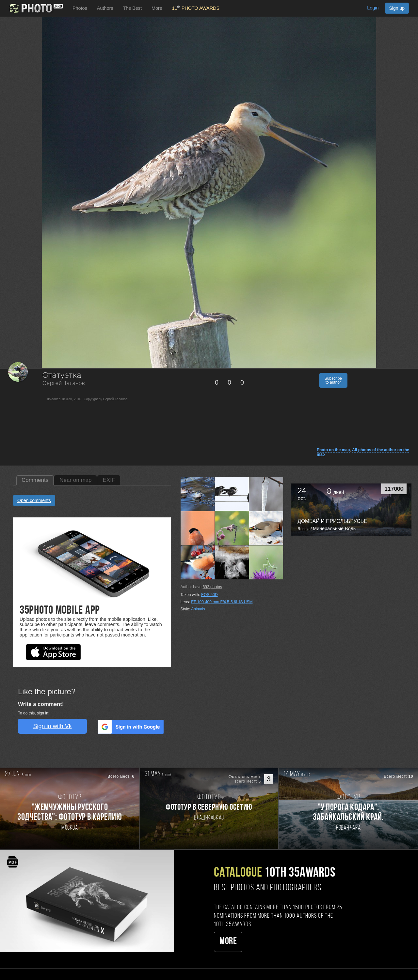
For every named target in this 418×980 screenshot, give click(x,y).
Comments (35, 480)
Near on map (75, 480)
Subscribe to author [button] (333, 380)
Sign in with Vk (53, 726)
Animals (198, 609)
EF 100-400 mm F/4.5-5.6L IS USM (222, 602)
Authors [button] (105, 8)
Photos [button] (80, 8)
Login (373, 8)
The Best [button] (132, 8)
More (228, 942)
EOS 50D (209, 595)
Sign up (397, 8)
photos (212, 587)
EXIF (109, 480)
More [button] (157, 8)
